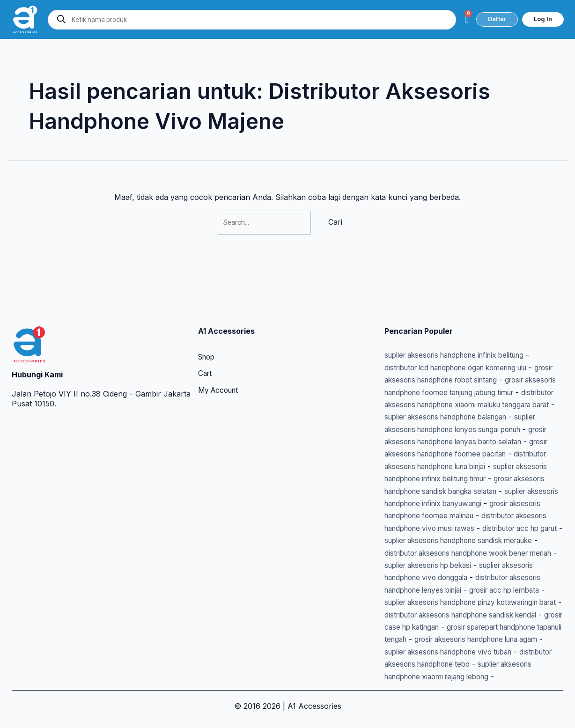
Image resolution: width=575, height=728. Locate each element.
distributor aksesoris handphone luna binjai (461, 429)
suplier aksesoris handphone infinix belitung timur (473, 441)
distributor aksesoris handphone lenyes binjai (464, 565)
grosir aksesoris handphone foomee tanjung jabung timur (473, 343)
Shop (208, 308)
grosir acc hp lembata (423, 577)
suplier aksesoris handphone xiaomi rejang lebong (474, 664)
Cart (206, 325)
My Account (220, 342)
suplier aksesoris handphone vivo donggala (461, 553)
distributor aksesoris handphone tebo (479, 652)
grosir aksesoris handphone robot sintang (459, 331)
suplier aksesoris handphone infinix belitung (462, 306)
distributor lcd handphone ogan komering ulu (465, 318)
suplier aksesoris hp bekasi (488, 540)
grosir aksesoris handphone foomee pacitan (463, 417)
